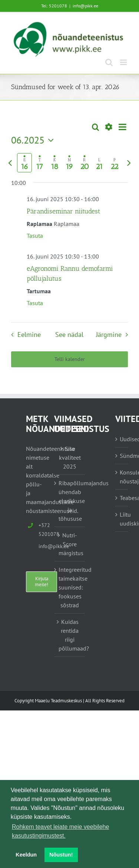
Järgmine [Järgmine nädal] (109, 335)
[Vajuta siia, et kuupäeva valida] (34, 140)
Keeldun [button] (26, 855)
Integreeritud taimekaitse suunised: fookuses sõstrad (70, 587)
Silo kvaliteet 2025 (70, 457)
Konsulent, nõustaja (122, 477)
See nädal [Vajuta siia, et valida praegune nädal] (69, 335)
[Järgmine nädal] (129, 163)
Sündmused (122, 456)
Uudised (122, 439)
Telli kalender (70, 359)
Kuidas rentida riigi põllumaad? (70, 635)
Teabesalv (122, 498)
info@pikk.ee (85, 6)
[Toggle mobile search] (109, 62)
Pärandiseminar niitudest (63, 211)
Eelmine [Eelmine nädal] (29, 335)
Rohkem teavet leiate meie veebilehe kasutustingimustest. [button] (60, 831)
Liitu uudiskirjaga (122, 519)
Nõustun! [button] (61, 855)
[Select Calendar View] (123, 127)
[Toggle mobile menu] (124, 62)
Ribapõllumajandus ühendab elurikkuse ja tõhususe (70, 501)
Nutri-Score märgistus (70, 544)
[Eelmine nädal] (10, 163)
